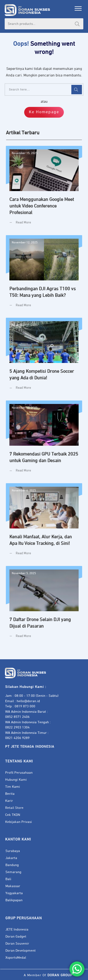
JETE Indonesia (17, 929)
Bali (8, 879)
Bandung (12, 865)
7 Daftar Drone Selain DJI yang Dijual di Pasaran (44, 606)
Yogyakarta (14, 893)
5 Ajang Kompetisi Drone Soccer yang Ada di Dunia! (44, 357)
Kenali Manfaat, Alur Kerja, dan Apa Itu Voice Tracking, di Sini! (44, 523)
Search (77, 24)
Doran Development (21, 951)
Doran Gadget (16, 937)
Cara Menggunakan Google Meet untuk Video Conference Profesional (44, 189)
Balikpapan (14, 900)
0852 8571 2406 (17, 717)
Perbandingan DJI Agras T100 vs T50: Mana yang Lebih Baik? (44, 275)
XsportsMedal (16, 958)
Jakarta (11, 858)
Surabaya (13, 851)
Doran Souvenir (17, 944)
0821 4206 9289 (17, 738)
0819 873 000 (25, 706)
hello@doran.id (28, 701)
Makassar (13, 886)
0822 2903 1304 (17, 727)
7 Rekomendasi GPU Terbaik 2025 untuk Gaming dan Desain (44, 440)
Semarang (13, 872)
